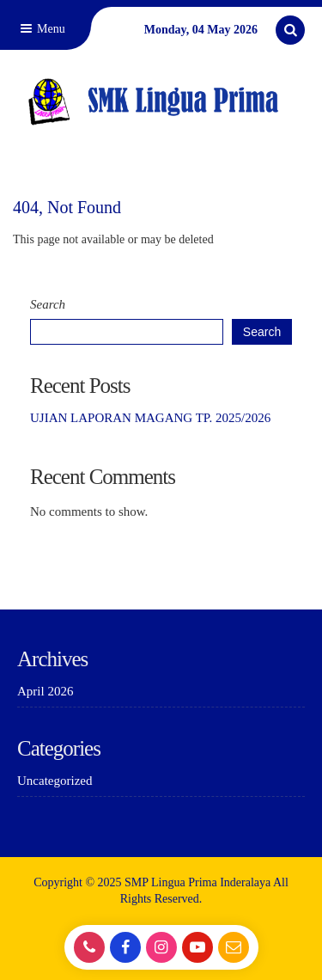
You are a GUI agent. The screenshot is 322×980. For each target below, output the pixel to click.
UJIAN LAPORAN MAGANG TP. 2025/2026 (150, 418)
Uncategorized (55, 781)
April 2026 (45, 691)
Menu (41, 29)
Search (48, 304)
